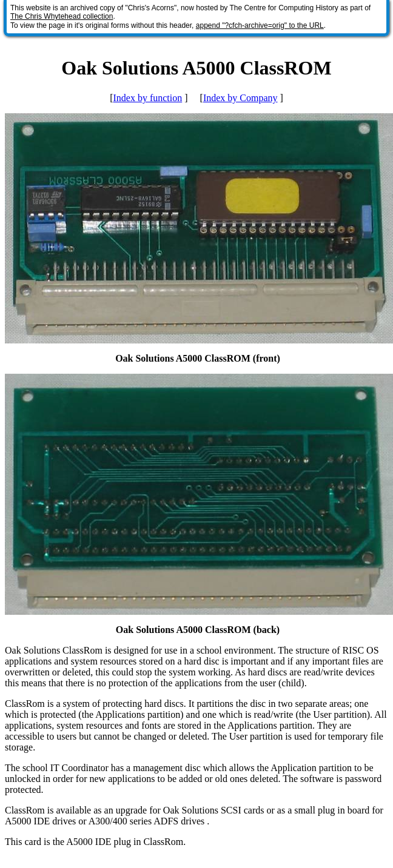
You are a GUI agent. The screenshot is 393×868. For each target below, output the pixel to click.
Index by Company (240, 98)
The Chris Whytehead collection (62, 16)
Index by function (147, 98)
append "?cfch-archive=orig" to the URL (260, 25)
